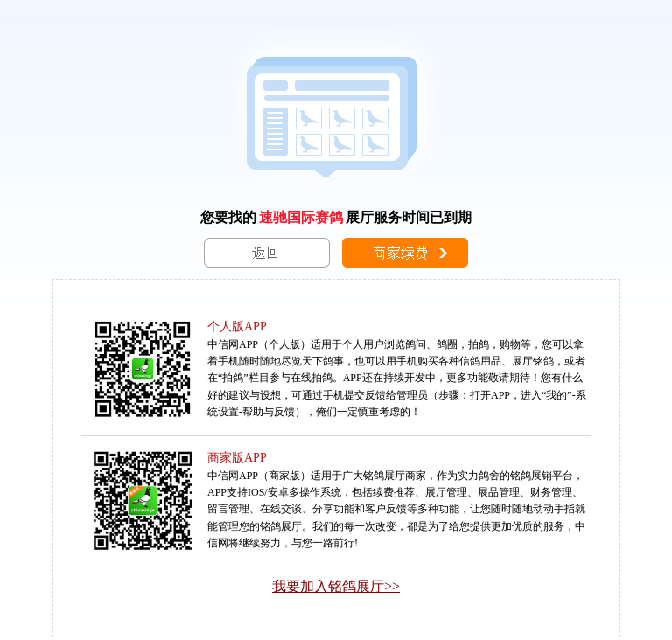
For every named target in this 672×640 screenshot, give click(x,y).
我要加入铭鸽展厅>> (336, 586)
